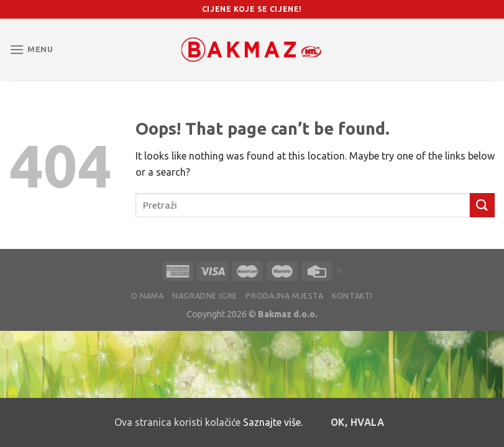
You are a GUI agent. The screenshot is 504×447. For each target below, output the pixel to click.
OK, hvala (357, 422)
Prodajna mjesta (284, 296)
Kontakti (352, 296)
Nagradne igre (205, 296)
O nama (148, 296)
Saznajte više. (273, 422)
